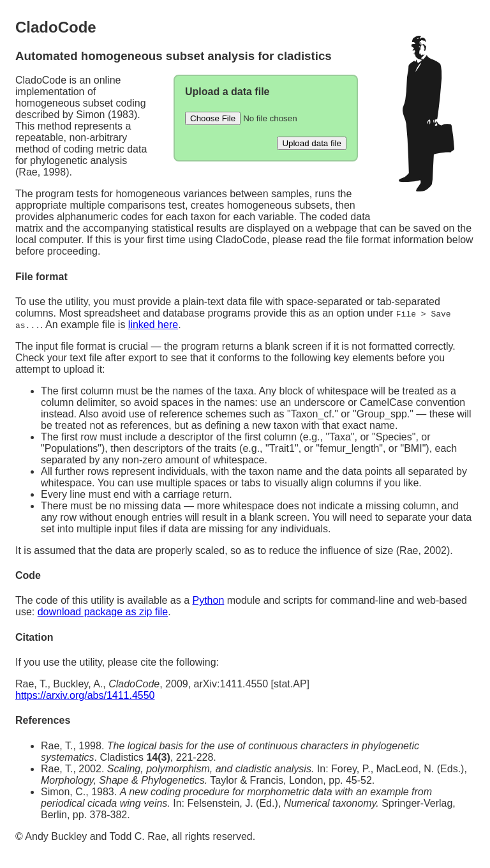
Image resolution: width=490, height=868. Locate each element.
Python (208, 600)
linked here (153, 325)
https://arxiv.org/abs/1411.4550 (85, 695)
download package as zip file (103, 612)
